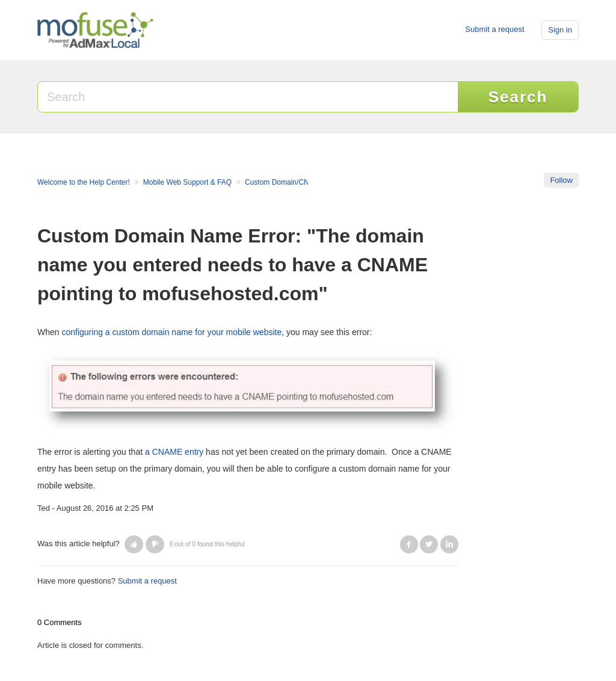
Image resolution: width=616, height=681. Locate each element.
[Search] (248, 97)
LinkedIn (449, 544)
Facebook (409, 544)
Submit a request (494, 29)
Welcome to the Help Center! (84, 182)
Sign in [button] (560, 30)
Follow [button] (561, 180)
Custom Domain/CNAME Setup (295, 182)
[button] (134, 544)
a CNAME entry (174, 452)
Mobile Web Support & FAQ (187, 182)
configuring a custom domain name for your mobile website (171, 332)
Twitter (429, 544)
